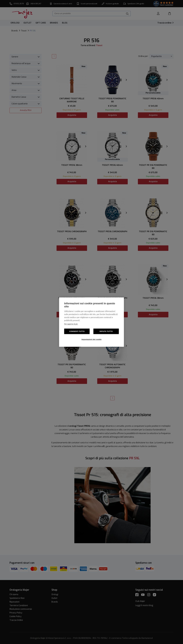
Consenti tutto (77, 331)
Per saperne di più (71, 324)
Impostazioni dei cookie (92, 339)
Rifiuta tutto (106, 331)
